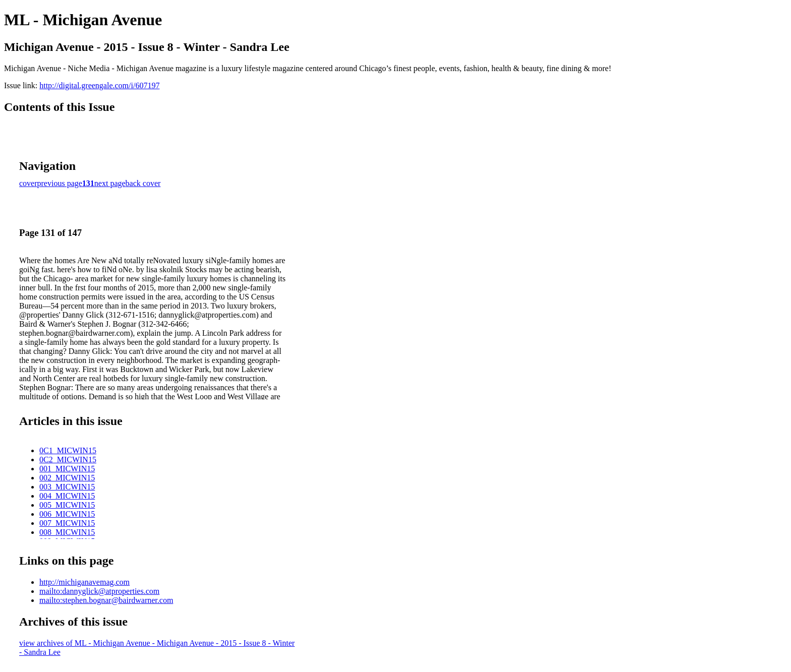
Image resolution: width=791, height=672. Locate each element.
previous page (60, 183)
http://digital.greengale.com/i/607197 (99, 85)
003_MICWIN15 (67, 487)
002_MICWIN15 (67, 478)
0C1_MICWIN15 (68, 450)
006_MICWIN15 (67, 514)
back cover (143, 183)
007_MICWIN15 (67, 523)
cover (28, 183)
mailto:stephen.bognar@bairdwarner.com (106, 600)
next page (110, 183)
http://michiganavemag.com (84, 582)
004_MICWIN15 (67, 496)
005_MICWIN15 (67, 505)
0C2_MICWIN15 (68, 460)
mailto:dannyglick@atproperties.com (99, 591)
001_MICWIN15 (67, 469)
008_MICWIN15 (67, 532)
